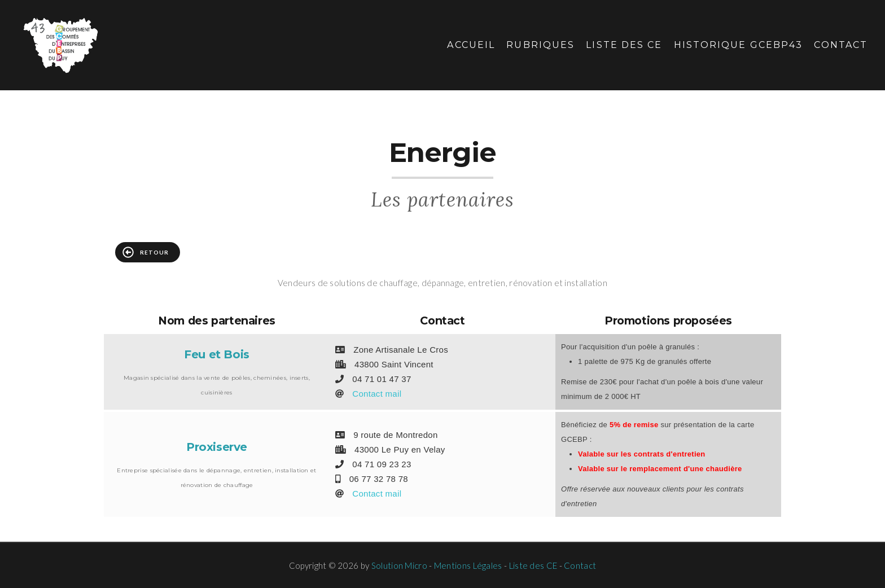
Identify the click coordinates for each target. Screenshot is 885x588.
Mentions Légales (468, 565)
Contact (841, 45)
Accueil (471, 45)
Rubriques (540, 45)
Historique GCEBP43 (738, 45)
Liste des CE (624, 45)
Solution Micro (399, 565)
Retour (146, 252)
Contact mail (377, 394)
